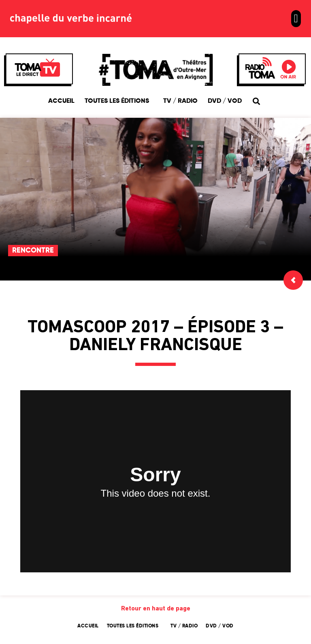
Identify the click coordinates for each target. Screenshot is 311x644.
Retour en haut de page (156, 609)
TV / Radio (180, 101)
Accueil (61, 101)
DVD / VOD (225, 101)
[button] (296, 19)
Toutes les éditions (119, 101)
